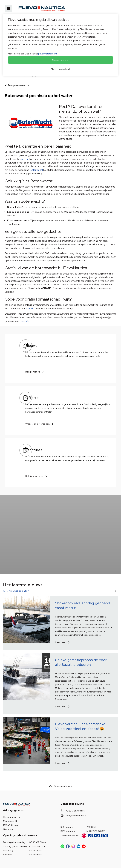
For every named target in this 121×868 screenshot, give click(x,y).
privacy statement (48, 54)
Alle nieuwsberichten (16, 577)
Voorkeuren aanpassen (87, 859)
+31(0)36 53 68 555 (75, 797)
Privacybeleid (10, 859)
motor (25, 159)
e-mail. (30, 309)
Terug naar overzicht (18, 85)
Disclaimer (50, 859)
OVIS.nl (24, 863)
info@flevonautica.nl (76, 802)
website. (25, 321)
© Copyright (66, 859)
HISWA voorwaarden (31, 859)
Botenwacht (36, 170)
